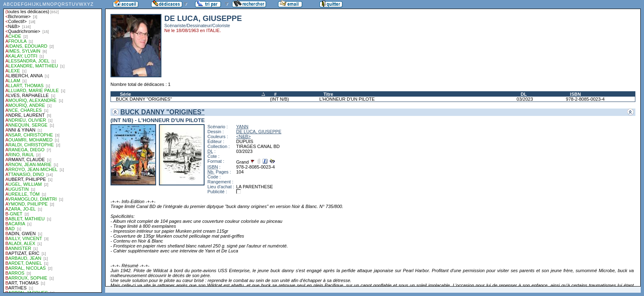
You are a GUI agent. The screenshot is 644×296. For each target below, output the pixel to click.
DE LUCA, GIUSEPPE (259, 132)
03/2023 (525, 99)
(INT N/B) (279, 99)
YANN (242, 127)
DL (524, 94)
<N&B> (243, 136)
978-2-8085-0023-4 (585, 99)
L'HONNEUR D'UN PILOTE (347, 99)
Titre (328, 94)
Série (125, 94)
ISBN (575, 94)
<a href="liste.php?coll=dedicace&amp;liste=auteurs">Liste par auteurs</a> (53, 146)
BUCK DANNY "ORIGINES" (144, 99)
